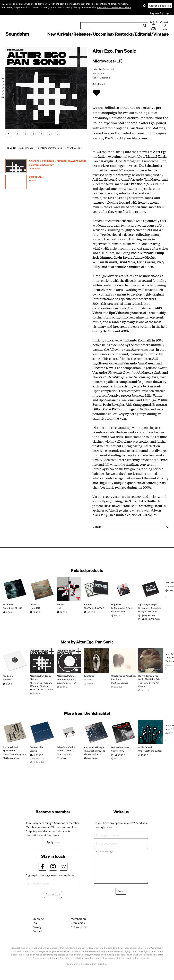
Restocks (124, 34)
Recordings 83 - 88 (12, 608)
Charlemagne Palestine (123, 676)
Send (121, 891)
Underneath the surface (150, 751)
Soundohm (17, 34)
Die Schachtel (106, 69)
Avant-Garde (73, 148)
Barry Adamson (146, 676)
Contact (37, 931)
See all (32, 181)
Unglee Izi (116, 604)
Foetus (60, 604)
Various (88, 604)
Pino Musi (8, 747)
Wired (33, 604)
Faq (35, 923)
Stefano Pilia (36, 747)
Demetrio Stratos (120, 747)
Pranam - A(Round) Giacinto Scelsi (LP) (67, 681)
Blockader (8, 604)
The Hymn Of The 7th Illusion (149, 685)
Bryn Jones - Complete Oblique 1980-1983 (150, 610)
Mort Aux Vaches (120, 683)
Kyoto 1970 (35, 608)
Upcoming (103, 34)
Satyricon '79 (118, 751)
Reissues (82, 34)
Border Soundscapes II (14, 754)
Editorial (143, 34)
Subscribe (53, 894)
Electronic (105, 78)
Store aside (78, 923)
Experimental (26, 148)
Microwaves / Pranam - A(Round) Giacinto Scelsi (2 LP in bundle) (42, 686)
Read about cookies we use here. (114, 7)
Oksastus (89, 679)
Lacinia (34, 751)
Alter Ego (102, 51)
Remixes (7, 679)
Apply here (53, 842)
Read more (34, 169)
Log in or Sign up (159, 13)
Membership (79, 919)
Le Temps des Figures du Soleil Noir (122, 610)
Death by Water (65, 754)
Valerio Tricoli (64, 750)
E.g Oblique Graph (148, 604)
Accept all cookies (160, 6)
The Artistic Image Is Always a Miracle (95, 752)
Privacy (37, 927)
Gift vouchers (79, 927)
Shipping (38, 919)
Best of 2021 (36, 177)
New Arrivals (59, 34)
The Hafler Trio (153, 679)
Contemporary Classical (50, 148)
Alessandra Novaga (94, 747)
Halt (59, 608)
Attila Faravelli (146, 747)
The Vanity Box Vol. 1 (94, 608)
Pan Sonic (125, 51)
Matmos (34, 679)
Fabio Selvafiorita (66, 747)
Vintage (161, 34)
